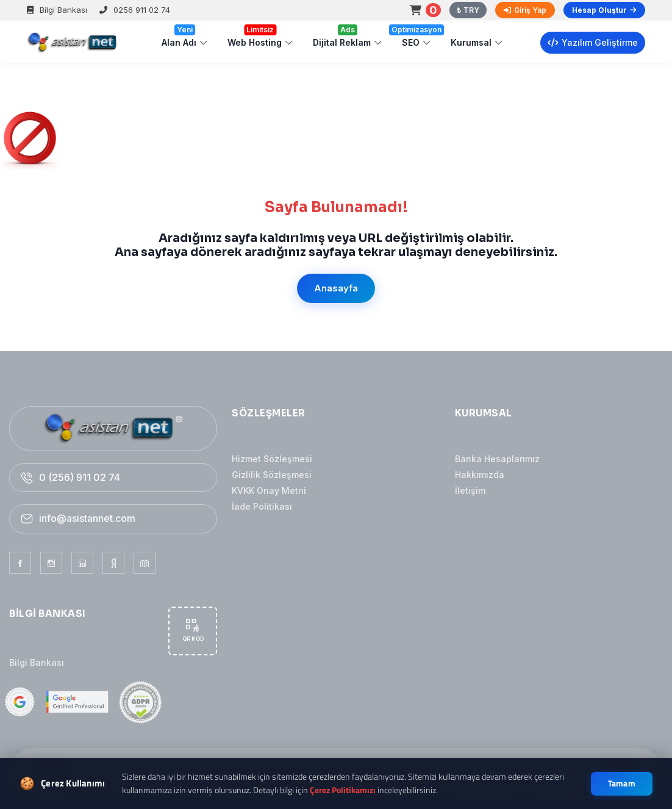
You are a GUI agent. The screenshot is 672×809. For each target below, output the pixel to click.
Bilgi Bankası (57, 10)
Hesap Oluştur (604, 10)
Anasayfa (336, 288)
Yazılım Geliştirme (593, 42)
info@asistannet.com (87, 518)
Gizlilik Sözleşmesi (272, 475)
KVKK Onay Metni (269, 490)
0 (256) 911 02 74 (80, 477)
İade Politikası (262, 506)
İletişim (470, 490)
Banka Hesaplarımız (497, 459)
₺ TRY (468, 10)
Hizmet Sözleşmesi (272, 459)
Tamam (622, 783)
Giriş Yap (525, 10)
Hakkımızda (480, 475)
